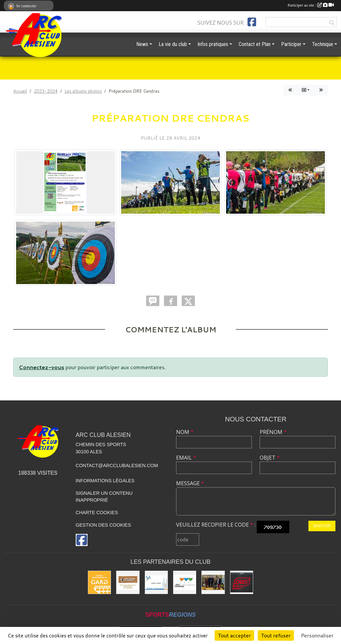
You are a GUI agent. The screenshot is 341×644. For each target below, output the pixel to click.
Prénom (273, 432)
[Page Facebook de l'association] (252, 22)
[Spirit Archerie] (156, 582)
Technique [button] (323, 44)
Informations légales (105, 481)
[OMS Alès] (242, 582)
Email (186, 458)
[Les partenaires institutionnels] (213, 582)
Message (190, 483)
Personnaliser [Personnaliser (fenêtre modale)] (317, 635)
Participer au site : (311, 5)
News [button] (142, 44)
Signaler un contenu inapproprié (104, 497)
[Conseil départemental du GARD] (99, 582)
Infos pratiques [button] (213, 44)
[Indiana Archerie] (128, 582)
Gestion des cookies (103, 525)
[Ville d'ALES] (185, 582)
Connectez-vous (41, 367)
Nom (185, 432)
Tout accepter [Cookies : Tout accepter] (234, 635)
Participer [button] (291, 44)
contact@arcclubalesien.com (117, 465)
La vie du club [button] (173, 44)
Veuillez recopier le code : (216, 525)
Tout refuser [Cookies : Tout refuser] (276, 635)
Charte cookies (97, 513)
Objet (270, 458)
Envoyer (322, 526)
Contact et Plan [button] (255, 44)
